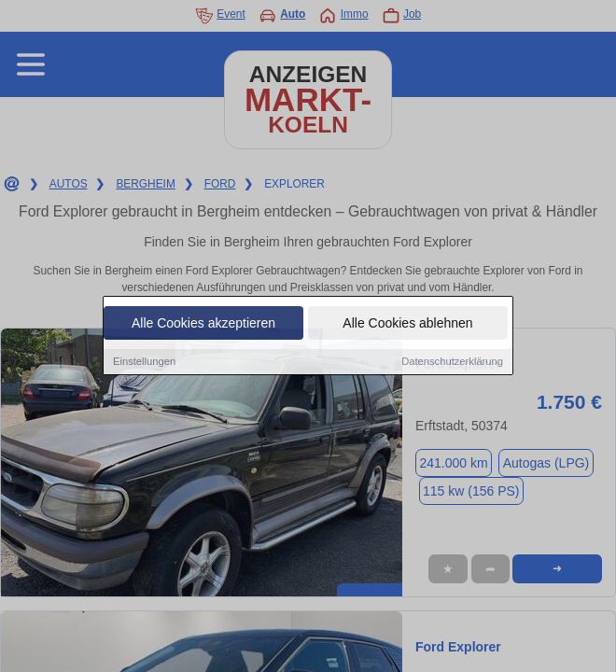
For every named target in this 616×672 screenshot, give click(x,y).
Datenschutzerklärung (452, 362)
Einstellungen (144, 362)
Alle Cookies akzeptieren (203, 324)
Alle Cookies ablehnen (407, 324)
